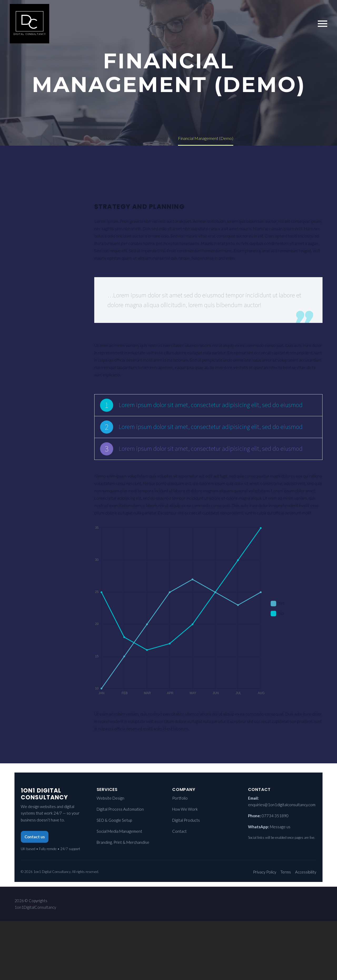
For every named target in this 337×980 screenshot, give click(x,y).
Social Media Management (119, 831)
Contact (179, 831)
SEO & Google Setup (114, 820)
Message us (280, 827)
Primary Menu (323, 24)
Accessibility (306, 872)
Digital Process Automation (120, 809)
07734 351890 (275, 816)
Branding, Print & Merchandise (123, 842)
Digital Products (186, 820)
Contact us (35, 837)
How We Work (185, 809)
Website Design (110, 798)
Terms (286, 872)
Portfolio (180, 798)
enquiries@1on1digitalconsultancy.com (282, 805)
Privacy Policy (265, 872)
